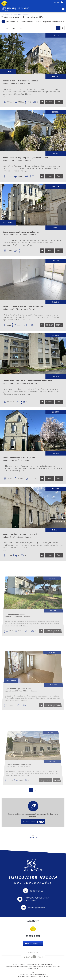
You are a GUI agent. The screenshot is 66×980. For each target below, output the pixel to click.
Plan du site (10, 966)
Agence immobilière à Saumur (10, 15)
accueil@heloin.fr (37, 908)
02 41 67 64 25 (37, 891)
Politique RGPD (33, 968)
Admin (43, 966)
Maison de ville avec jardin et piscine (24, 472)
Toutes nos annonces (52, 966)
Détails (59, 102)
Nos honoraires (31, 966)
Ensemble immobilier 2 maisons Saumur (20, 81)
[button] (53, 22)
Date (13, 28)
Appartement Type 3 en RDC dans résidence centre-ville (29, 394)
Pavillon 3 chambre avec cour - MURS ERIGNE (25, 316)
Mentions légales (20, 966)
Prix (21, 28)
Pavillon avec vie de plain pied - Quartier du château (26, 159)
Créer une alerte (33, 822)
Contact (49, 102)
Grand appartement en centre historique (21, 234)
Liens (38, 966)
